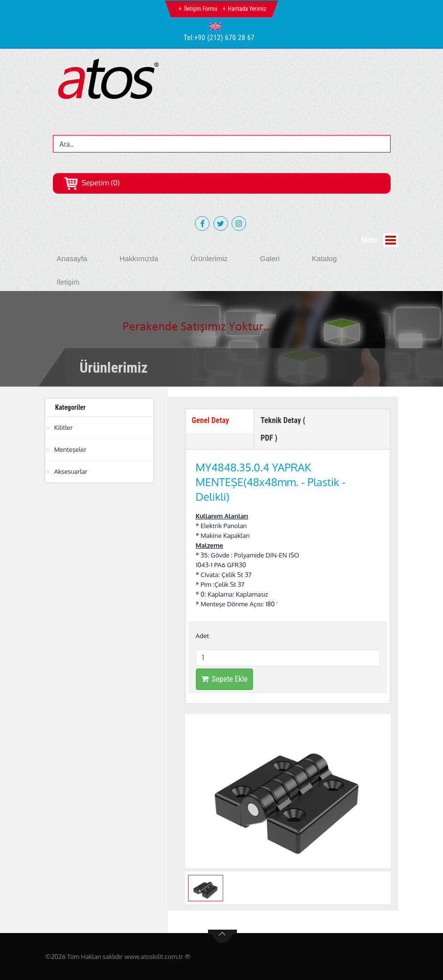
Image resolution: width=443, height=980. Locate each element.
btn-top (222, 936)
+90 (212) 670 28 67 (224, 38)
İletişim (68, 282)
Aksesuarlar (71, 471)
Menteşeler (70, 449)
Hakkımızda (139, 258)
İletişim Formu (201, 9)
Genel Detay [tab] (210, 420)
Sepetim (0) (92, 183)
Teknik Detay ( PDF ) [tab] (283, 429)
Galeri (270, 258)
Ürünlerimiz (209, 258)
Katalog (324, 258)
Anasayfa (72, 258)
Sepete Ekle (224, 679)
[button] (218, 26)
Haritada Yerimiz (247, 9)
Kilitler (64, 427)
